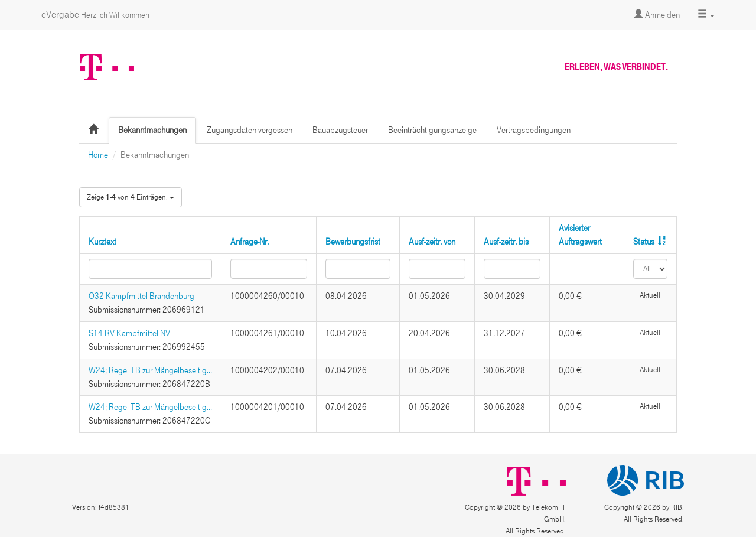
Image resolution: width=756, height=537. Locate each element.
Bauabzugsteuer (340, 130)
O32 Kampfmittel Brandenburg (141, 296)
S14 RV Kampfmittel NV (129, 333)
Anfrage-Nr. (250, 242)
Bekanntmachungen (152, 130)
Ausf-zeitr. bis (506, 242)
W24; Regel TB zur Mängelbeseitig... (150, 370)
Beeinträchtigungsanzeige (432, 130)
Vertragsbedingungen (534, 130)
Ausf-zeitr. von (432, 242)
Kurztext (102, 242)
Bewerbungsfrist (353, 242)
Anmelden (657, 15)
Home (98, 155)
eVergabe (95, 14)
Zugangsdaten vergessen (250, 130)
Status (644, 242)
